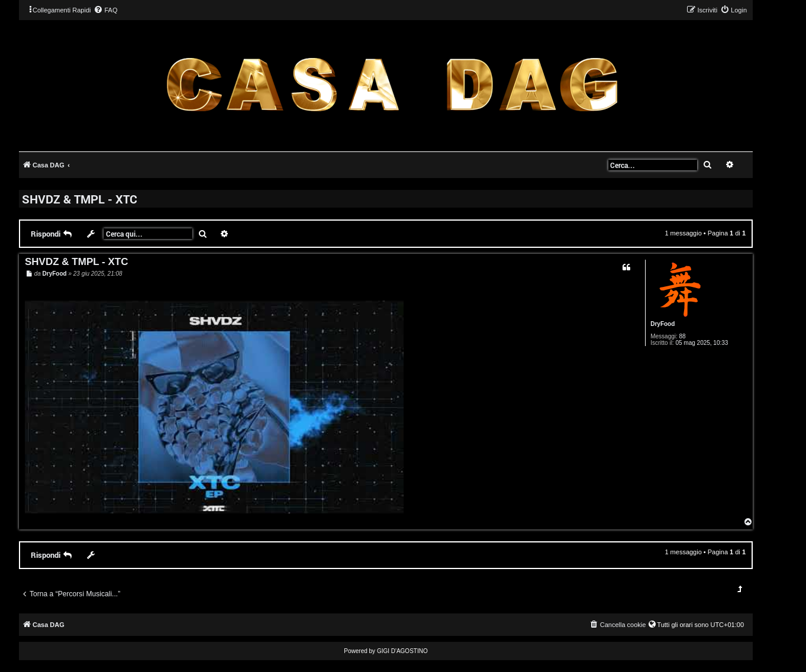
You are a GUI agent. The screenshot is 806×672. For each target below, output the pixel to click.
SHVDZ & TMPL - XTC (80, 199)
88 (683, 336)
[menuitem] (105, 10)
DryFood (662, 324)
